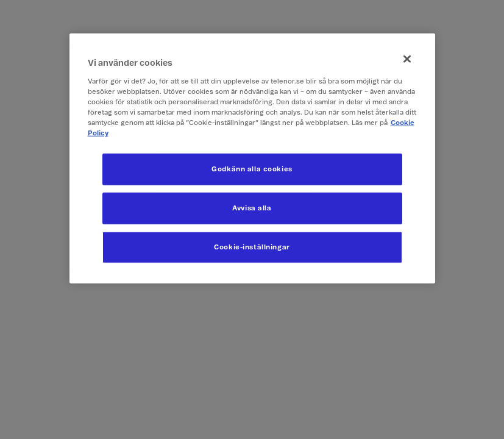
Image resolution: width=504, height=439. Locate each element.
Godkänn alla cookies (252, 169)
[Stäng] (407, 59)
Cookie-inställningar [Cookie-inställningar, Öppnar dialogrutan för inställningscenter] (252, 247)
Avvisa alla (252, 208)
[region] (252, 159)
